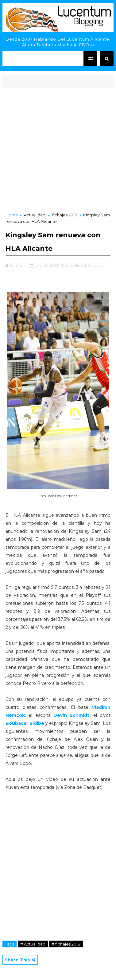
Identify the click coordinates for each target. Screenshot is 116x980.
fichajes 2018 (65, 215)
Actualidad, (76, 265)
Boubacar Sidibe (25, 723)
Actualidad (35, 215)
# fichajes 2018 (66, 944)
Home (12, 215)
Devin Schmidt (70, 715)
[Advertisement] (58, 151)
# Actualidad (33, 944)
